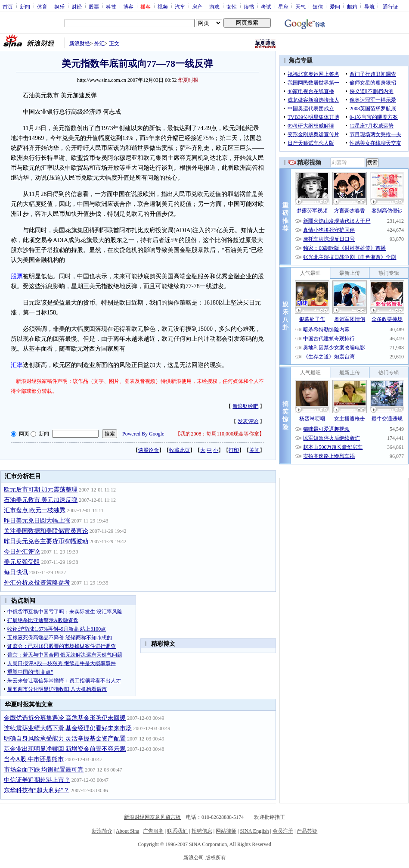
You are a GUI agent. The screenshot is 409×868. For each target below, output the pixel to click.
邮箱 (352, 6)
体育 (42, 6)
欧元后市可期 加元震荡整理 (41, 490)
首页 (8, 6)
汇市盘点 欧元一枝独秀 (35, 510)
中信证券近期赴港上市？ (37, 780)
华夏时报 (188, 80)
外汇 (99, 44)
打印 (234, 450)
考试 (266, 6)
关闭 (254, 450)
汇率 (17, 365)
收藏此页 (180, 450)
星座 (283, 6)
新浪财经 (80, 44)
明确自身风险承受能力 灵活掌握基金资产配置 (65, 739)
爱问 (335, 6)
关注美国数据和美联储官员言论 (46, 531)
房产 (197, 6)
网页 (24, 434)
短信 (318, 6)
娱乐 (59, 6)
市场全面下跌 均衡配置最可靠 (44, 770)
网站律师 (226, 831)
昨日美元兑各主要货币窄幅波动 (46, 541)
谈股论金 (149, 450)
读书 (249, 6)
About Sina (127, 831)
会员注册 (283, 831)
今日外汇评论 (22, 552)
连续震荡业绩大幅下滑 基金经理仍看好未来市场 (68, 728)
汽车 (180, 6)
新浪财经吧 (245, 406)
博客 (128, 6)
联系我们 (177, 831)
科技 (111, 6)
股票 (94, 6)
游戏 (214, 6)
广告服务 (153, 831)
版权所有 (216, 858)
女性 (232, 6)
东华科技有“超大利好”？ (37, 790)
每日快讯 (16, 572)
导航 (369, 6)
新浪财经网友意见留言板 (152, 817)
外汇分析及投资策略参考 (37, 583)
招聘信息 (202, 831)
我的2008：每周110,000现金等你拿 (220, 434)
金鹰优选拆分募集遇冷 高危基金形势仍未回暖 (65, 718)
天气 (301, 6)
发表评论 (248, 421)
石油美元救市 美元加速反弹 (41, 500)
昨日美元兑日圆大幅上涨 (37, 521)
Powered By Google (143, 434)
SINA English (254, 831)
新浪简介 (102, 831)
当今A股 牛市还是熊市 (34, 759)
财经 (77, 6)
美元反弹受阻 (22, 562)
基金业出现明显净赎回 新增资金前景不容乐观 (65, 749)
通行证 (390, 6)
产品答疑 (307, 831)
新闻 (25, 6)
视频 (163, 6)
